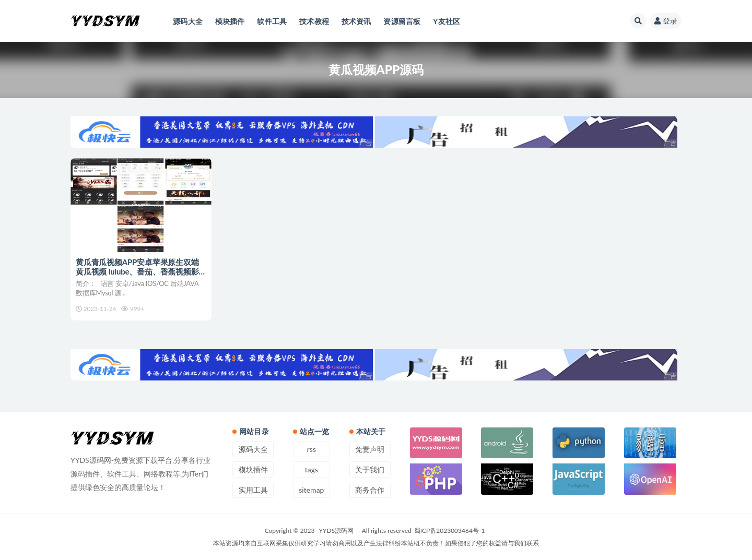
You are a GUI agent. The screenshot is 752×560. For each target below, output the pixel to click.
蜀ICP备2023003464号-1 (450, 531)
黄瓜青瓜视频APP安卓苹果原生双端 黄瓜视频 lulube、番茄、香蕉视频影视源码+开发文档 (137, 271)
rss (312, 449)
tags (312, 469)
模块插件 (253, 469)
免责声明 (370, 449)
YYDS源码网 (337, 531)
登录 (666, 21)
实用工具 (253, 490)
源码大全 (253, 449)
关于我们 (370, 469)
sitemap (311, 490)
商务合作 (370, 490)
